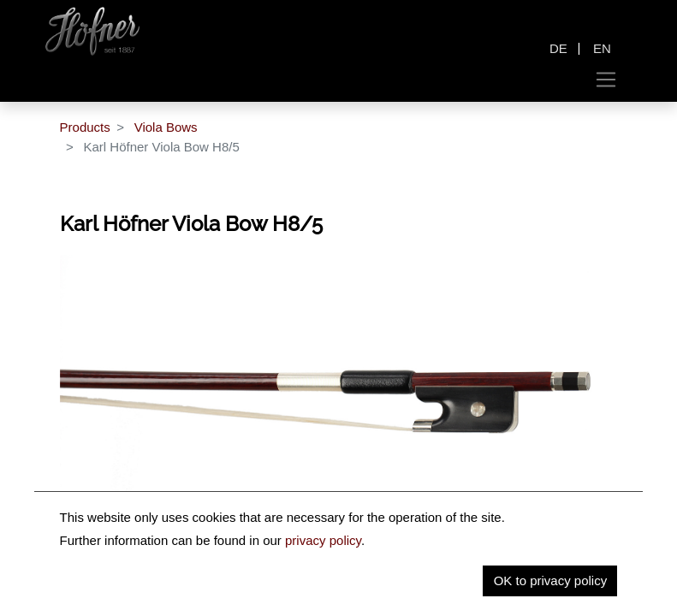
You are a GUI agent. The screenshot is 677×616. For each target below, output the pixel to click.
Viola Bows (166, 127)
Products (85, 127)
